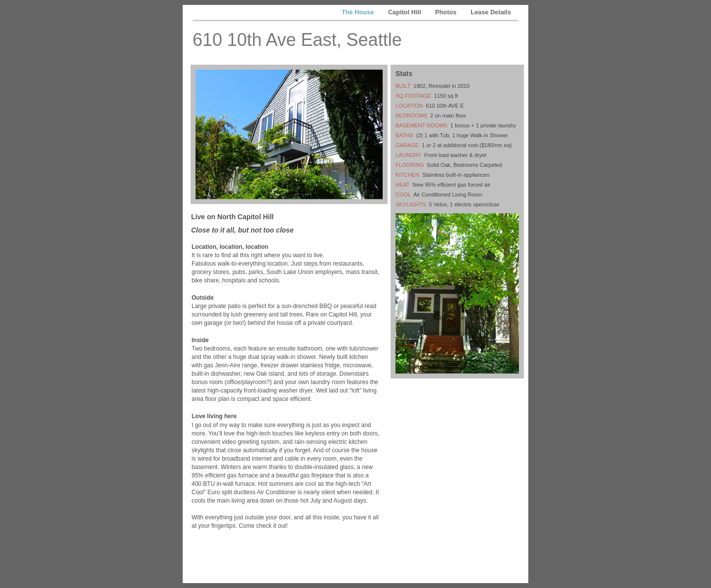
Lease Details (491, 12)
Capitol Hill (405, 12)
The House (359, 12)
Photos (447, 12)
